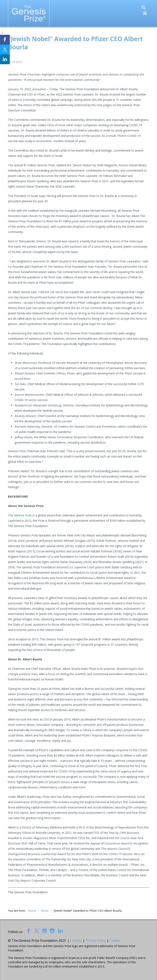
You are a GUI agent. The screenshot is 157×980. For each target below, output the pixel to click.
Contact (76, 941)
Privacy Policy (96, 941)
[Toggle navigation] (145, 13)
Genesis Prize (23, 515)
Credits (115, 941)
